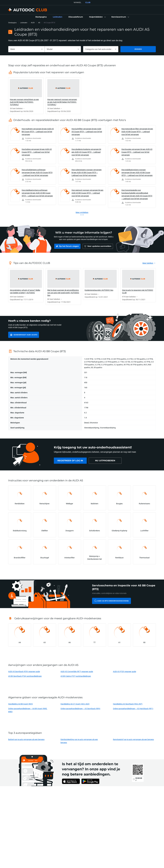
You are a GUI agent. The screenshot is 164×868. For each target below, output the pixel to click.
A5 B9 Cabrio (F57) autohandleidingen (76, 676)
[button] (97, 17)
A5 (39, 23)
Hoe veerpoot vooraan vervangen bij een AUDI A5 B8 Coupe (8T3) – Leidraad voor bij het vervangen (87, 193)
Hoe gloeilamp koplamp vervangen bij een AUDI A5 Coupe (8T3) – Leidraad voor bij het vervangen (86, 152)
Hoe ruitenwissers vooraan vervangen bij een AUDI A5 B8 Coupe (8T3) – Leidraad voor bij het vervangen (87, 172)
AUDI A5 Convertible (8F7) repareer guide (77, 671)
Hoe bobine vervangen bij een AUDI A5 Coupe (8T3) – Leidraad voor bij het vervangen (37, 152)
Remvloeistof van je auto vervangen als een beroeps (133, 739)
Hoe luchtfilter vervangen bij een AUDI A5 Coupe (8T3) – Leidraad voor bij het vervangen (87, 132)
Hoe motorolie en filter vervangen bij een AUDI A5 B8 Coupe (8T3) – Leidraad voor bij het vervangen (137, 132)
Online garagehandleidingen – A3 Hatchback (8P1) (133, 709)
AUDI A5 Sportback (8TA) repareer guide (24, 671)
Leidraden (24, 23)
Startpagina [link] (12, 23)
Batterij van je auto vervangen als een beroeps (26, 739)
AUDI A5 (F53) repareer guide (125, 671)
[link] (41, 17)
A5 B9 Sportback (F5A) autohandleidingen (25, 676)
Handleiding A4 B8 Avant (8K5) (21, 704)
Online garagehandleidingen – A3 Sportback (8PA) (80, 709)
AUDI (33, 23)
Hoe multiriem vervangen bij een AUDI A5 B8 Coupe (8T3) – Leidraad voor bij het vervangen (38, 132)
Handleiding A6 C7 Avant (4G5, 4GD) (75, 704)
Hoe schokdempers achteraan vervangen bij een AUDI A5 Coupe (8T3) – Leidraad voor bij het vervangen (37, 172)
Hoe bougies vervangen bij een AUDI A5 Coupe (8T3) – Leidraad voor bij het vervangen (137, 152)
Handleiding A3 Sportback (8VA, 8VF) (128, 704)
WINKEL (77, 2)
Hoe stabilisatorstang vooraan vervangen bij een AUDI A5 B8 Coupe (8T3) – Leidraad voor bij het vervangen (137, 172)
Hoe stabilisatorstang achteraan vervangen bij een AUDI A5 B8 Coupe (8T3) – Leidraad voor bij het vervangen (37, 193)
